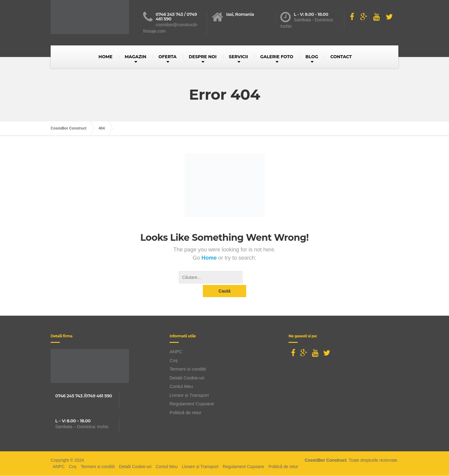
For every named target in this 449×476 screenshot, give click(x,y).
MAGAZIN (136, 57)
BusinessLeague (233, 470)
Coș (174, 348)
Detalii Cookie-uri (187, 366)
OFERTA (168, 57)
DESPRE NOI (203, 57)
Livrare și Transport (189, 383)
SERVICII (238, 57)
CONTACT (341, 57)
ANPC (176, 339)
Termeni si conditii (188, 357)
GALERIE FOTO (277, 57)
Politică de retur (185, 400)
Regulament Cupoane (192, 391)
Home (210, 258)
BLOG (312, 57)
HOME (106, 57)
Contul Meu (181, 374)
